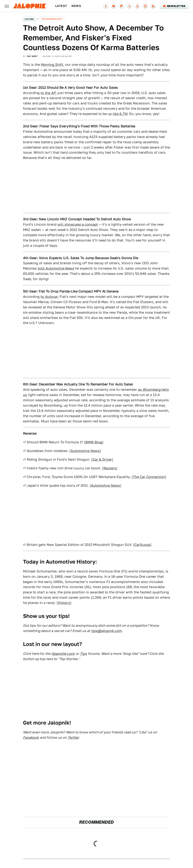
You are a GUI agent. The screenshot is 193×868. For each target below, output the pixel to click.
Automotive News (85, 451)
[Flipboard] (122, 6)
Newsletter (174, 6)
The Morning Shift (52, 19)
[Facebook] (106, 6)
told (56, 268)
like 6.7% (120, 114)
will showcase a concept (78, 224)
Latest (61, 6)
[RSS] (153, 6)
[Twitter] (129, 6)
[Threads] (137, 6)
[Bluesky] (114, 6)
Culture (29, 19)
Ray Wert (32, 56)
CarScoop (142, 545)
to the (48, 93)
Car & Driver (102, 459)
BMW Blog (94, 442)
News (76, 6)
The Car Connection (149, 477)
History (64, 603)
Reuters (110, 468)
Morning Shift (52, 65)
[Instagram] (145, 6)
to (49, 297)
